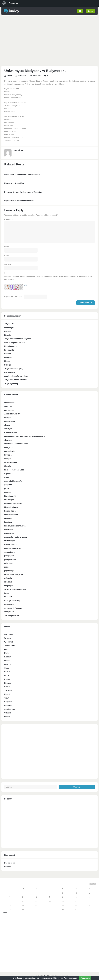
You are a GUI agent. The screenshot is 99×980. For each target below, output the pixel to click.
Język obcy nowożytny (14, 369)
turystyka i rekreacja (13, 601)
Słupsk (7, 694)
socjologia (9, 586)
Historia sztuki (10, 372)
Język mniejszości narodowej (16, 376)
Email (7, 255)
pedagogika (9, 556)
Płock (7, 676)
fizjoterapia (9, 474)
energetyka (9, 447)
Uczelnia (37, 76)
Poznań (7, 672)
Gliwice (7, 717)
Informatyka (9, 350)
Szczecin (8, 690)
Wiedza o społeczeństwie (15, 343)
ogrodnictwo (9, 552)
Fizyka (7, 361)
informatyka (9, 500)
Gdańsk (7, 713)
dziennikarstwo (11, 433)
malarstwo (9, 530)
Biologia (8, 365)
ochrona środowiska (13, 548)
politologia (9, 563)
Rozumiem (85, 978)
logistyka (8, 522)
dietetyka (8, 429)
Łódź (6, 649)
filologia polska (11, 462)
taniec (7, 593)
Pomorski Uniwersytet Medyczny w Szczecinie (23, 192)
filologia (8, 459)
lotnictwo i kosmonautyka (15, 526)
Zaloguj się (14, 3)
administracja (10, 403)
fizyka (7, 477)
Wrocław (8, 638)
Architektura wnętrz (12, 414)
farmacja (8, 455)
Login (91, 11)
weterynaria (9, 604)
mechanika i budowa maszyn (16, 537)
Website (8, 264)
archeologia (9, 410)
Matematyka (9, 328)
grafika (7, 489)
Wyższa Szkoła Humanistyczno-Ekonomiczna (23, 174)
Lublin (7, 661)
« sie (5, 913)
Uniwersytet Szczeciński (14, 183)
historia (7, 492)
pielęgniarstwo (10, 560)
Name (7, 247)
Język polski (9, 324)
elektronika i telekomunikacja (16, 444)
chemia (7, 425)
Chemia (7, 331)
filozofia (8, 466)
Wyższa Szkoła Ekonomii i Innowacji (19, 201)
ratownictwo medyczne (14, 574)
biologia (8, 418)
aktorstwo (8, 406)
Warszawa (8, 634)
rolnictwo (8, 582)
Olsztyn (7, 664)
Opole (7, 668)
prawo (7, 567)
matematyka (9, 533)
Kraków (7, 657)
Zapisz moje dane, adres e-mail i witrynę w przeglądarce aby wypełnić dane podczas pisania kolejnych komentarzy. (48, 278)
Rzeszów (8, 683)
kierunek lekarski (11, 507)
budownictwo (10, 421)
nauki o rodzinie (11, 545)
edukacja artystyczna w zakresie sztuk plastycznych (26, 436)
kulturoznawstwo (11, 515)
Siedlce (7, 687)
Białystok (8, 702)
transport (8, 597)
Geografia (8, 357)
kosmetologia (10, 511)
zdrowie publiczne (12, 616)
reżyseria (8, 578)
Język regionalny (11, 384)
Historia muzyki (11, 346)
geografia (8, 485)
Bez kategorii (10, 863)
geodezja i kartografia (13, 481)
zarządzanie (9, 612)
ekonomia (8, 440)
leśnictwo (8, 518)
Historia (8, 354)
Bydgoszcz (9, 705)
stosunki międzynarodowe (15, 589)
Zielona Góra (10, 646)
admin (9, 76)
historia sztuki (10, 496)
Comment (8, 220)
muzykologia (10, 541)
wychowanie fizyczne (13, 608)
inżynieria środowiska (13, 503)
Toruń (7, 698)
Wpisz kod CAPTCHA (13, 297)
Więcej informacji (70, 978)
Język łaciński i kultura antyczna (18, 339)
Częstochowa (10, 709)
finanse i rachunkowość (14, 470)
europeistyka (10, 451)
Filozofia (8, 335)
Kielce (7, 653)
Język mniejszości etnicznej (16, 380)
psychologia (9, 571)
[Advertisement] (49, 41)
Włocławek (9, 642)
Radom (7, 679)
